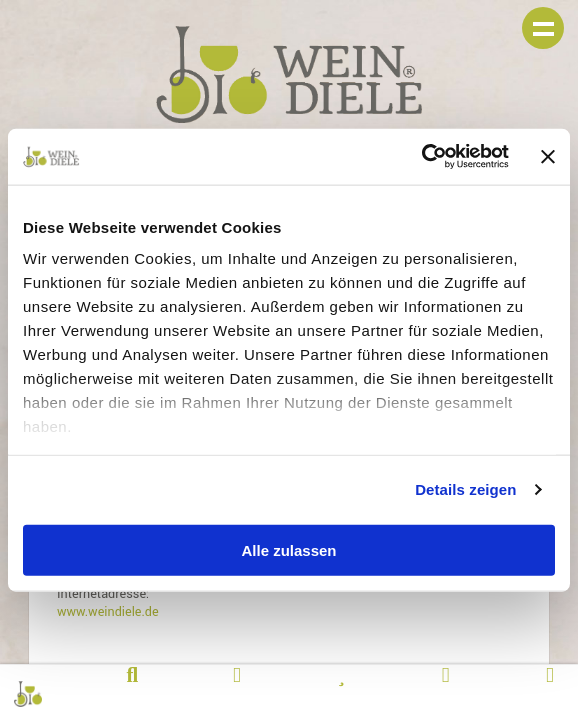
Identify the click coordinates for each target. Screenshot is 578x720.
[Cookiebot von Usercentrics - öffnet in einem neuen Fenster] (421, 157)
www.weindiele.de (108, 612)
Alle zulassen (288, 549)
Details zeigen (465, 489)
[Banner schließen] (548, 156)
